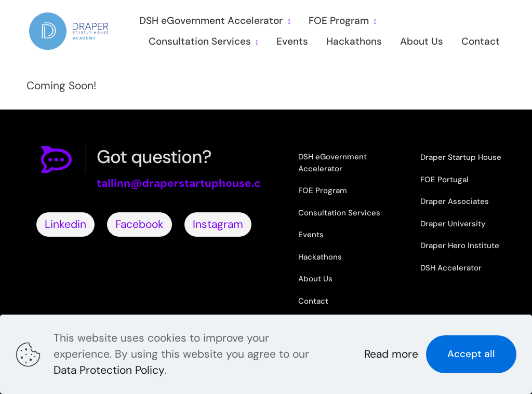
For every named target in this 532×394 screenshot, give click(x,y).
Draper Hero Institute (460, 246)
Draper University (453, 224)
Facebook (139, 224)
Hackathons (320, 257)
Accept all (471, 354)
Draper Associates (455, 201)
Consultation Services (339, 213)
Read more (391, 354)
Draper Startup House (461, 157)
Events (311, 235)
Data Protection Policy (109, 370)
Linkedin (65, 224)
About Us (315, 279)
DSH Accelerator (451, 268)
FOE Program (323, 191)
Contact (313, 301)
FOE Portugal (444, 180)
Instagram (218, 224)
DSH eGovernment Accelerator (332, 163)
